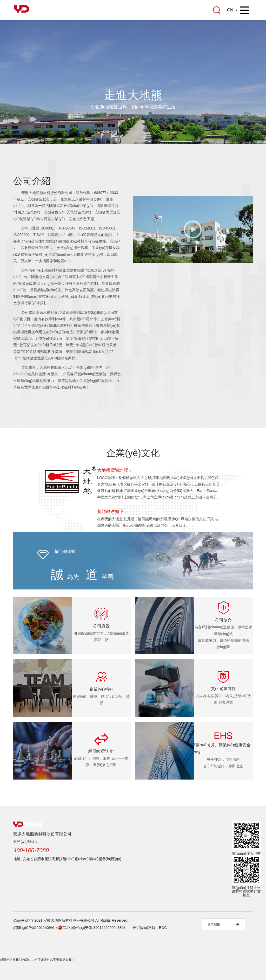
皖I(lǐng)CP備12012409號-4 (35, 928)
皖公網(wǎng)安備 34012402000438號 (91, 928)
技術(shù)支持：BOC (150, 928)
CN (230, 10)
